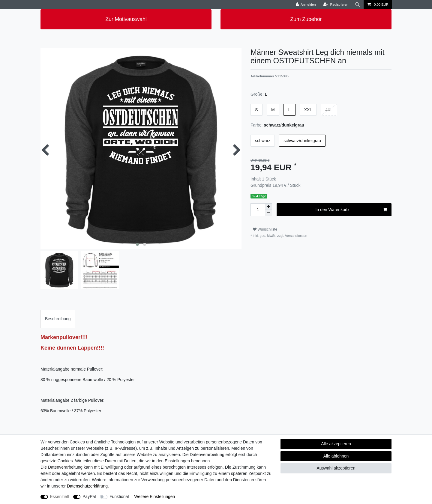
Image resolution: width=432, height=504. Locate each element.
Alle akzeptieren (336, 444)
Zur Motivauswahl (126, 19)
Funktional (119, 497)
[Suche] (358, 5)
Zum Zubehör (306, 19)
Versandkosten (296, 236)
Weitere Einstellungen (154, 497)
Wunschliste (265, 229)
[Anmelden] (306, 5)
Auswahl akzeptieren (336, 468)
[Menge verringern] (268, 213)
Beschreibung (58, 319)
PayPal (89, 497)
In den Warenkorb (351, 210)
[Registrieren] (336, 5)
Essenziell (60, 497)
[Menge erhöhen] (268, 207)
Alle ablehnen (336, 456)
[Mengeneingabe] (258, 210)
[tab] (58, 319)
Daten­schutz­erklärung (87, 486)
